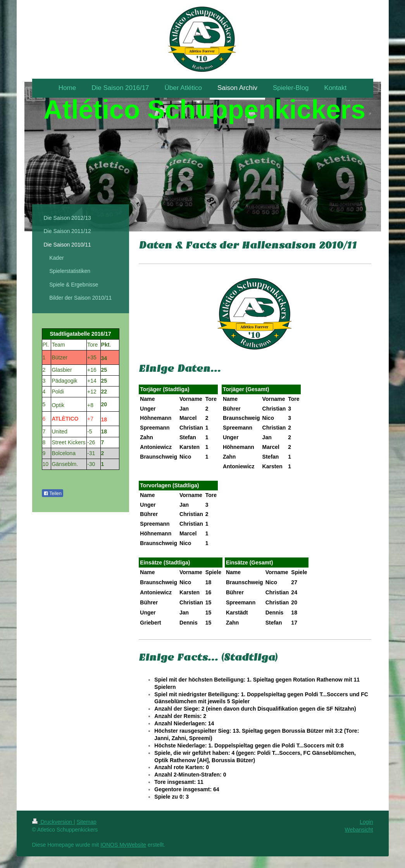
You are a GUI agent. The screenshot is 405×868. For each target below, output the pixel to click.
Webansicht (359, 830)
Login (366, 822)
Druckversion (53, 822)
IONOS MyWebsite (123, 845)
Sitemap (87, 822)
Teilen (53, 494)
